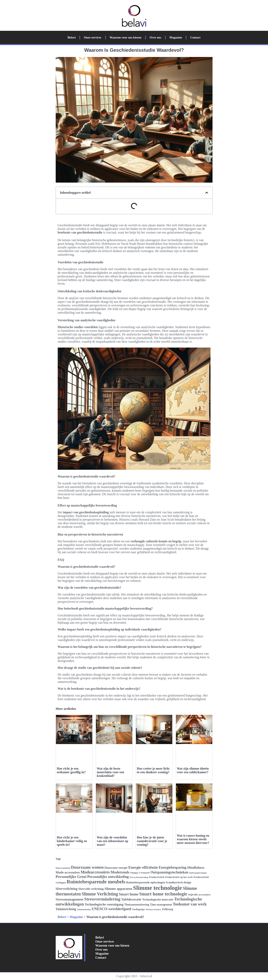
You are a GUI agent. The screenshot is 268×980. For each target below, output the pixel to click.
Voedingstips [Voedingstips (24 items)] (138, 909)
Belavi (72, 37)
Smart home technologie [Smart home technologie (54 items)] (163, 894)
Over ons (155, 37)
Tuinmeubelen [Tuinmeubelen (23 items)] (84, 909)
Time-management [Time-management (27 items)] (161, 905)
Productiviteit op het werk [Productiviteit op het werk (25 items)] (179, 877)
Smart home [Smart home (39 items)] (129, 894)
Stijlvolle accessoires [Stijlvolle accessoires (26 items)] (199, 895)
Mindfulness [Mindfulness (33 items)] (196, 868)
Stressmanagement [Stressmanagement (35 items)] (70, 899)
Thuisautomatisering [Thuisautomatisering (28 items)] (137, 905)
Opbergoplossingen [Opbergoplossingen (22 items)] (198, 873)
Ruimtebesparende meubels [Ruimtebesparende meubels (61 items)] (96, 882)
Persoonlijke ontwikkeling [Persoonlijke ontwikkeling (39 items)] (108, 877)
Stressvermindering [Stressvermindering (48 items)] (102, 899)
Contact (195, 37)
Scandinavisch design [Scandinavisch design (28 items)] (178, 882)
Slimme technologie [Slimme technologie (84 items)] (157, 888)
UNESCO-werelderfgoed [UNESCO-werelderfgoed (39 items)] (111, 909)
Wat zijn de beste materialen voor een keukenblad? (111, 772)
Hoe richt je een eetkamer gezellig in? (71, 770)
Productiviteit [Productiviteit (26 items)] (157, 877)
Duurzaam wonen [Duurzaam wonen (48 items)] (87, 867)
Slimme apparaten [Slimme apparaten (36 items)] (118, 889)
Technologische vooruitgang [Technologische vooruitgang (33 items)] (104, 905)
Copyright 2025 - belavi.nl (134, 976)
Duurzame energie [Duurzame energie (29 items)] (116, 868)
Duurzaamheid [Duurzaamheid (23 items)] (63, 868)
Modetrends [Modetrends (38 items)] (120, 872)
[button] (207, 193)
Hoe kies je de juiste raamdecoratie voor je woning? (152, 841)
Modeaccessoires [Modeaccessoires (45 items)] (95, 872)
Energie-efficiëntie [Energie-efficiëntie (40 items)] (143, 867)
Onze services (93, 37)
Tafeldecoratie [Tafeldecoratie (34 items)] (131, 899)
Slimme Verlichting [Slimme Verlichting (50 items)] (100, 894)
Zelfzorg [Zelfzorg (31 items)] (167, 909)
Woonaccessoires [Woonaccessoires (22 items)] (153, 909)
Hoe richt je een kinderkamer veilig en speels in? (72, 841)
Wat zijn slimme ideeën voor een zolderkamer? (193, 770)
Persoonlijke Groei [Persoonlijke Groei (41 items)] (71, 877)
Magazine (176, 37)
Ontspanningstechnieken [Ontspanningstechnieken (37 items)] (169, 872)
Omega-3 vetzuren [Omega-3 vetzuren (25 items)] (140, 873)
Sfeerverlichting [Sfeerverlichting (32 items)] (67, 889)
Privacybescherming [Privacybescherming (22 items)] (139, 877)
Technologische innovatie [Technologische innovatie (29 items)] (158, 899)
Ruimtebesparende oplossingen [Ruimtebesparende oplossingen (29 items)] (145, 882)
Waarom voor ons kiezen (125, 37)
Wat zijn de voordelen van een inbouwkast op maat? (113, 841)
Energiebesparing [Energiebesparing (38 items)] (173, 867)
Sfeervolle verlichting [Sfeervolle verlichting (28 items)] (91, 889)
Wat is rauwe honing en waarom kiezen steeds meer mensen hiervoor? (193, 839)
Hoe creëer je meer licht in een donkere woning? (153, 770)
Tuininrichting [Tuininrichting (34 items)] (66, 909)
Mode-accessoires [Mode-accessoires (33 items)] (68, 872)
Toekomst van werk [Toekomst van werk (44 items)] (190, 904)
